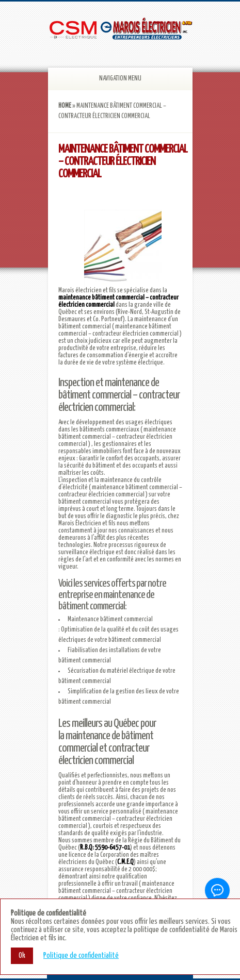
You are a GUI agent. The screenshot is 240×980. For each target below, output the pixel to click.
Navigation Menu (110, 79)
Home (65, 106)
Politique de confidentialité (81, 956)
